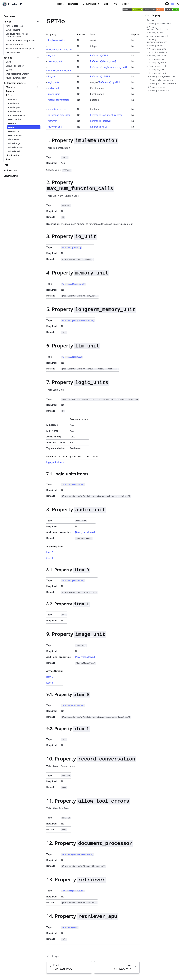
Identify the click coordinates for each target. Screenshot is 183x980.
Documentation (91, 4)
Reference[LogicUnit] (110, 82)
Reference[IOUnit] (100, 55)
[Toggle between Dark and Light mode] (178, 4)
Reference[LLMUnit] (101, 76)
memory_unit (55, 61)
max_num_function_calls (59, 50)
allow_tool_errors (57, 109)
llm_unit (52, 76)
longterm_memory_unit (59, 71)
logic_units (53, 82)
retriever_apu (55, 127)
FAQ (115, 4)
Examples (73, 4)
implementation (57, 40)
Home (60, 4)
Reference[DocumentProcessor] (107, 115)
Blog (106, 4)
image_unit (54, 94)
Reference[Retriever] (101, 121)
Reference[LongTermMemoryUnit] (108, 67)
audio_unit (53, 88)
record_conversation (59, 100)
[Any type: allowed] (85, 532)
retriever (52, 121)
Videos (125, 4)
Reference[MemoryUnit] (103, 61)
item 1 (50, 558)
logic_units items (55, 462)
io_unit (51, 55)
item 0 (50, 552)
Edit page (52, 956)
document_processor (59, 115)
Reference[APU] (99, 127)
